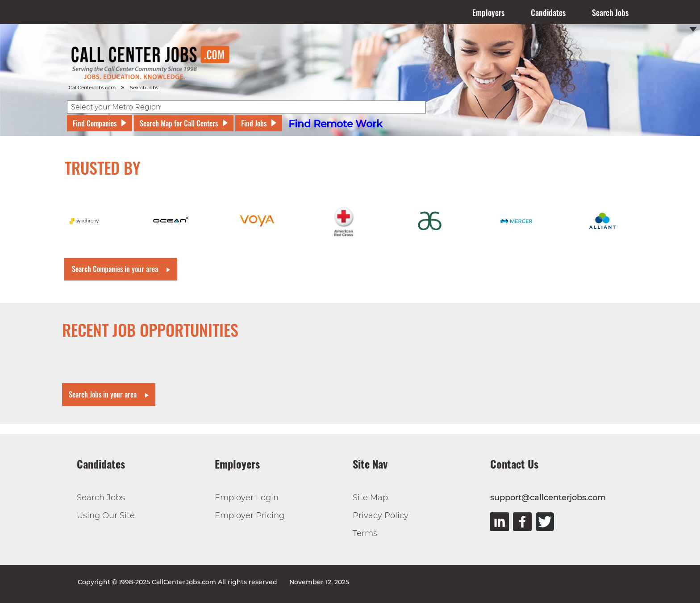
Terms (365, 533)
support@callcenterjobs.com (548, 498)
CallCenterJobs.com (92, 88)
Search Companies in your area (115, 269)
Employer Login (247, 498)
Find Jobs (254, 123)
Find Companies (95, 123)
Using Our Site (106, 515)
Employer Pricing (250, 515)
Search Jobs (610, 13)
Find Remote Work (335, 124)
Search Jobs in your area (103, 394)
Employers (488, 13)
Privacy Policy (381, 515)
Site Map (370, 498)
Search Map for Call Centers (179, 123)
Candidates (548, 13)
